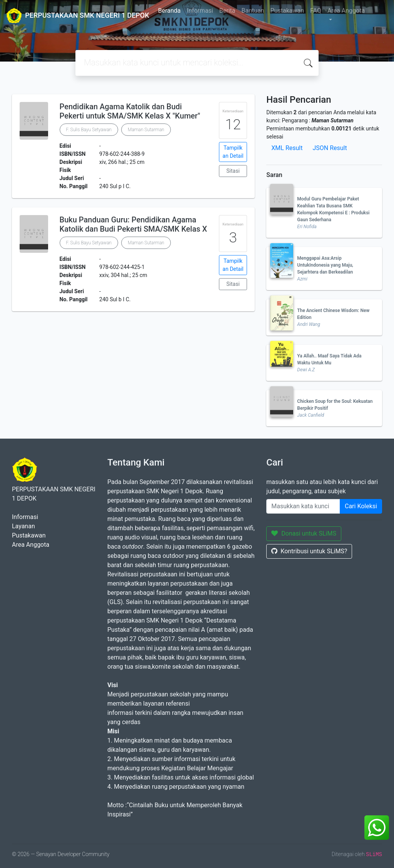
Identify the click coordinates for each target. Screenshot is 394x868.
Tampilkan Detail (233, 152)
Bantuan (253, 11)
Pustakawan (287, 11)
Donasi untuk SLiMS (304, 533)
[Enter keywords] (303, 506)
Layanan (23, 526)
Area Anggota (346, 11)
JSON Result (330, 148)
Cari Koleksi (361, 506)
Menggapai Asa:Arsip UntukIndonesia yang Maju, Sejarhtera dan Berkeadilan (325, 265)
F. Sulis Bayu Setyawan (89, 130)
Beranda (169, 11)
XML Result (287, 148)
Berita (227, 11)
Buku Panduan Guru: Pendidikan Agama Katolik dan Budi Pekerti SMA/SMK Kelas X (134, 224)
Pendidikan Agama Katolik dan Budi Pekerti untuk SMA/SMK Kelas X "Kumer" (130, 111)
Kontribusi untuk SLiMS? (309, 551)
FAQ (316, 11)
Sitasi (233, 171)
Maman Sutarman (146, 130)
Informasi (200, 11)
